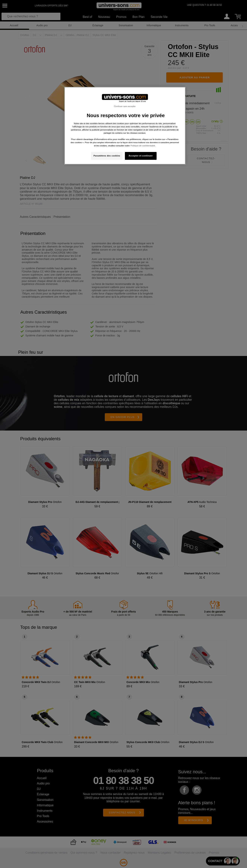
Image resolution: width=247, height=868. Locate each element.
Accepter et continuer (141, 156)
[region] (125, 126)
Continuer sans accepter (125, 106)
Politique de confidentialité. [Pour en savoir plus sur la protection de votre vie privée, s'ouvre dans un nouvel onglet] (143, 146)
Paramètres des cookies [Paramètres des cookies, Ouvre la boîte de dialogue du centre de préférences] (107, 156)
